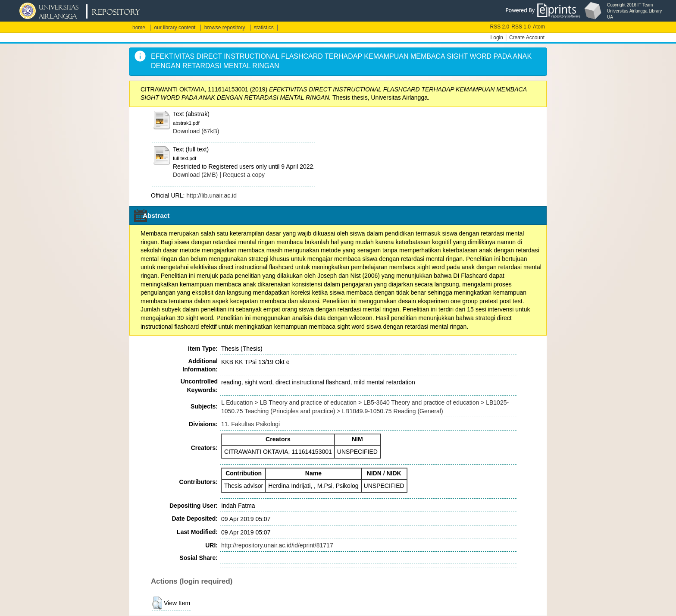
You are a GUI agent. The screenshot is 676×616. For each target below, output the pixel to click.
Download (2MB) (195, 175)
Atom (539, 27)
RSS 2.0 (500, 27)
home (139, 28)
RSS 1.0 (521, 27)
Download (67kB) (196, 131)
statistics (264, 28)
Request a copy (244, 175)
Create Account (527, 38)
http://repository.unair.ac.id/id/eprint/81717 (277, 545)
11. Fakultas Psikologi (250, 424)
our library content (175, 28)
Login (497, 38)
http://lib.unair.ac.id (211, 195)
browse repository (225, 28)
